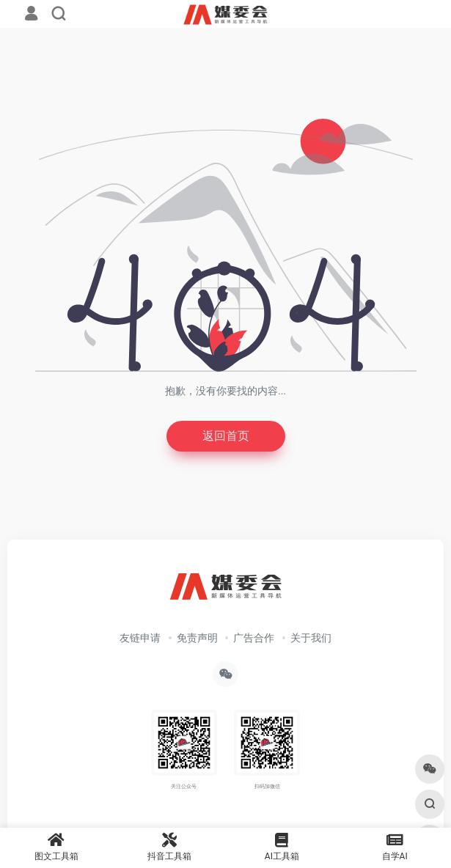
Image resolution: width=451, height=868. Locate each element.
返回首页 (226, 436)
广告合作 (254, 638)
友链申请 (140, 638)
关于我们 (311, 638)
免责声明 (197, 638)
